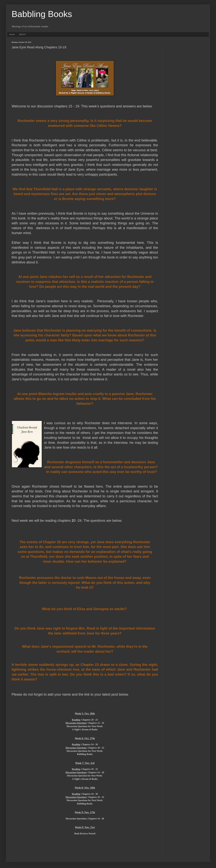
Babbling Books (42, 14)
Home (12, 34)
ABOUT (22, 34)
